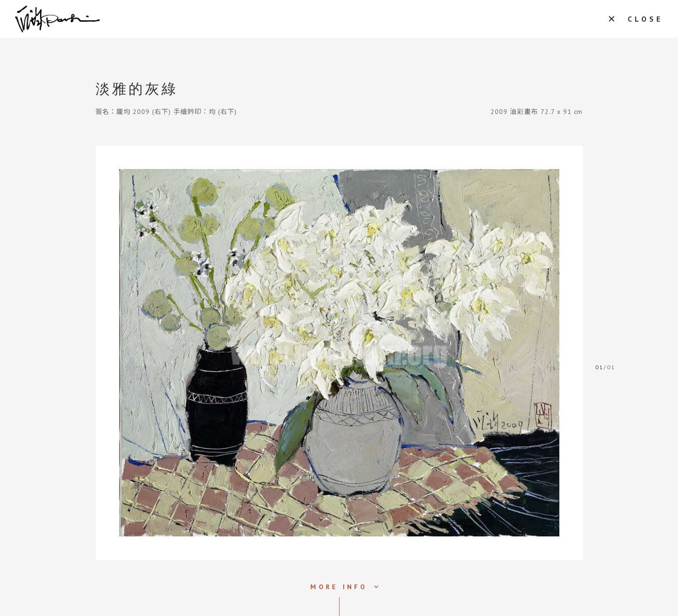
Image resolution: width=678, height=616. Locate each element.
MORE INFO (339, 587)
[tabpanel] (339, 353)
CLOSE (645, 19)
